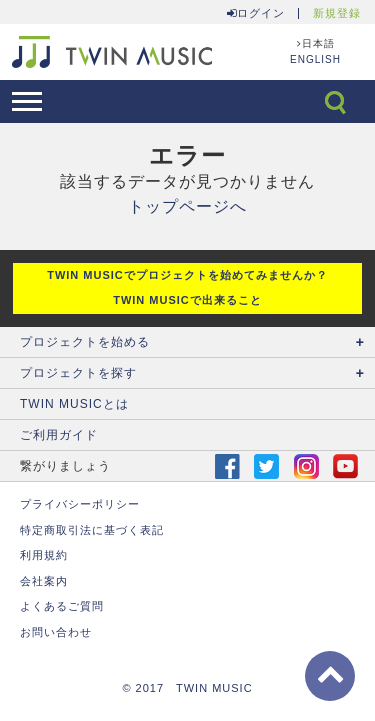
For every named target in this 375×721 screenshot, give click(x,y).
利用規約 (44, 555)
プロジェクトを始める (85, 342)
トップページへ (187, 206)
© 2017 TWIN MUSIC (187, 688)
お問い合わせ (56, 632)
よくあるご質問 (62, 606)
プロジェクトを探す (78, 373)
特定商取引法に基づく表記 (92, 530)
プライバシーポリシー (80, 504)
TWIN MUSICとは (74, 404)
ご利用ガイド (59, 435)
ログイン (256, 13)
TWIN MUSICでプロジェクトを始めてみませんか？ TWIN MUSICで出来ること (187, 288)
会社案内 (44, 581)
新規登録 (337, 13)
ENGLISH (315, 59)
